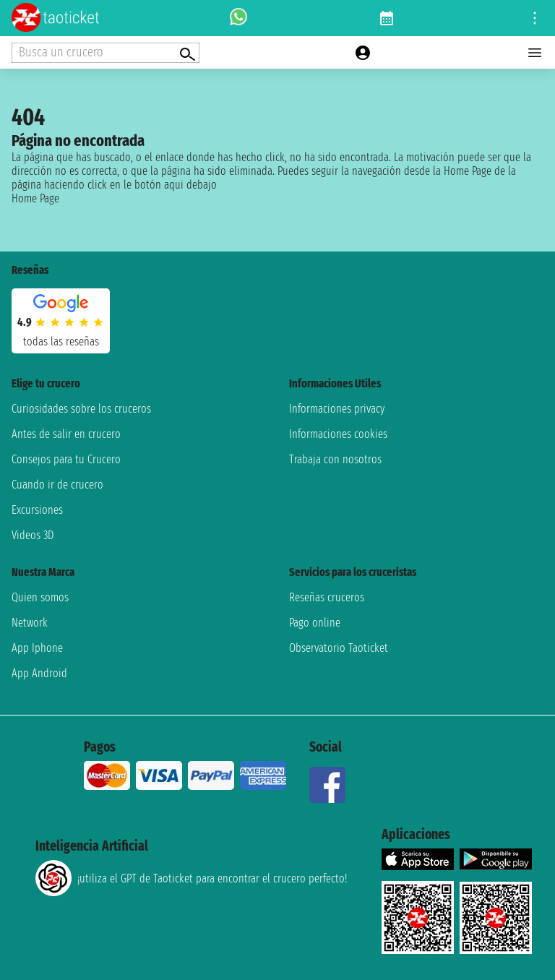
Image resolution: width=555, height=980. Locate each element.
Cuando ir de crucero (57, 485)
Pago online (315, 623)
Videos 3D (33, 535)
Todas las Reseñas (61, 341)
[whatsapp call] (238, 18)
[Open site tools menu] (535, 18)
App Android (39, 673)
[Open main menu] (535, 53)
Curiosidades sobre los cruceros (81, 409)
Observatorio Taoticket (339, 648)
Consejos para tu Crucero (66, 459)
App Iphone (37, 648)
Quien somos (40, 597)
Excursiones (37, 510)
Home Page (35, 198)
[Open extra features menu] (106, 53)
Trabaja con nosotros (335, 459)
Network (30, 623)
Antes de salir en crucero (66, 434)
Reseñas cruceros (327, 597)
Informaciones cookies (338, 434)
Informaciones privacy (337, 409)
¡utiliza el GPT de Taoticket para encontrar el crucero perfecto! (191, 878)
